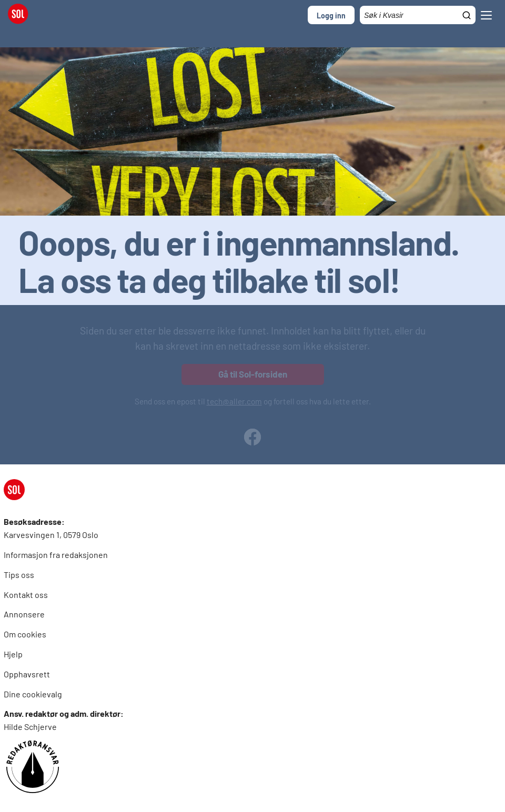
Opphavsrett (27, 674)
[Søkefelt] (418, 15)
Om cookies (25, 634)
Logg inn (331, 16)
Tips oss (19, 575)
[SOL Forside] (21, 15)
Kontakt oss (26, 595)
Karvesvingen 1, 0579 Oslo (51, 535)
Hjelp (13, 654)
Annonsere (24, 614)
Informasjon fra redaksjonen (56, 555)
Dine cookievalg (33, 694)
